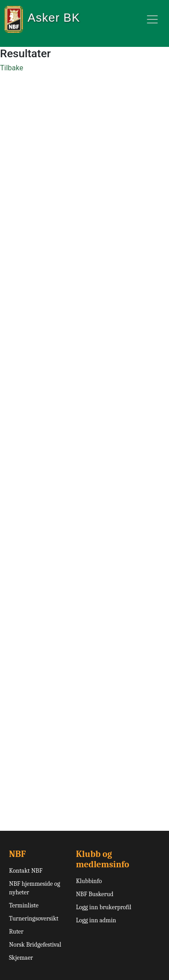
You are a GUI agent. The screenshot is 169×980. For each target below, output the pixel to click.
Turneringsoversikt (34, 918)
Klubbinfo (89, 881)
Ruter (16, 932)
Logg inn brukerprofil (103, 907)
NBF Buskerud (94, 894)
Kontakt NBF (26, 871)
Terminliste (24, 905)
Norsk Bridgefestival (35, 945)
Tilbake (11, 68)
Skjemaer (21, 958)
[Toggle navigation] (152, 19)
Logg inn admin (96, 920)
